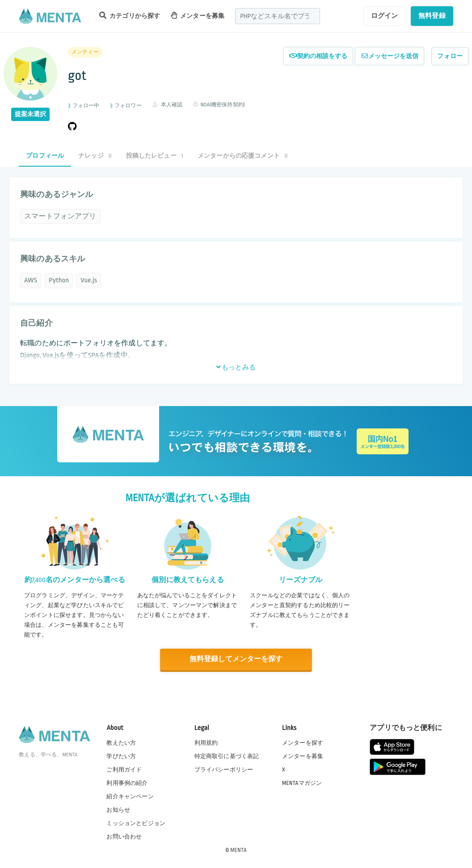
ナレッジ (95, 156)
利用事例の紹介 (127, 783)
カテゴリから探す (130, 15)
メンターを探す (303, 742)
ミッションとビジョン (136, 823)
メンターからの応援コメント (243, 156)
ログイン (385, 16)
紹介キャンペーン (130, 796)
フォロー (450, 56)
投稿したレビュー (155, 156)
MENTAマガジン (302, 783)
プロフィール (45, 156)
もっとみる (236, 367)
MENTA (238, 850)
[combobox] (278, 16)
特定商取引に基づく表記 (227, 756)
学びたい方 (121, 756)
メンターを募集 (198, 15)
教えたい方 (121, 742)
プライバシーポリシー (224, 769)
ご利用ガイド (124, 769)
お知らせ (118, 809)
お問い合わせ (124, 836)
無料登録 (432, 16)
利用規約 (206, 742)
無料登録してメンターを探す (236, 659)
